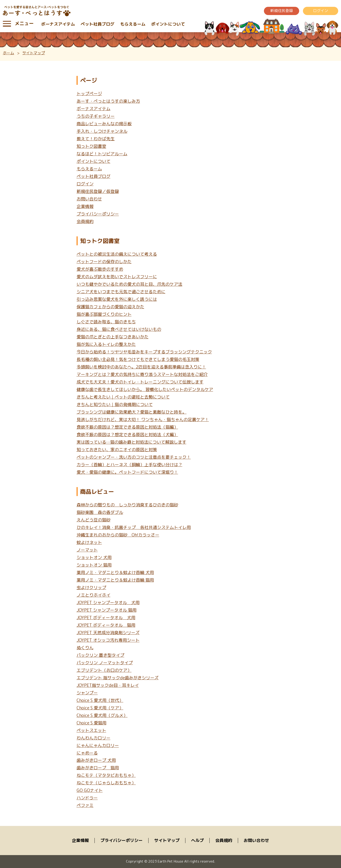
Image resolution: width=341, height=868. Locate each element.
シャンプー (87, 693)
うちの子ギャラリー (96, 116)
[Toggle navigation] (7, 24)
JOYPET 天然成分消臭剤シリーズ (108, 633)
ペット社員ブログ (98, 24)
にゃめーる (87, 753)
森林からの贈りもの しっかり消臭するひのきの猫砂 (127, 505)
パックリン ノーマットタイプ (105, 663)
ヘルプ (197, 841)
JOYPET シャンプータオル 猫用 (107, 610)
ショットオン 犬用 (94, 557)
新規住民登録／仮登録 (98, 191)
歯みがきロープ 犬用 (96, 760)
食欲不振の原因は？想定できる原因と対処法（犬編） (127, 435)
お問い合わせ (89, 199)
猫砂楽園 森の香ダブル (100, 512)
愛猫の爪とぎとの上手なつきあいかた (113, 337)
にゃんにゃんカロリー (98, 745)
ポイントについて (168, 24)
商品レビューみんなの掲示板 (104, 124)
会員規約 (85, 221)
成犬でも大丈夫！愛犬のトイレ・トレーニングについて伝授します (140, 382)
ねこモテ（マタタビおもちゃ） (106, 776)
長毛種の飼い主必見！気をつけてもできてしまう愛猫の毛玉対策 (138, 359)
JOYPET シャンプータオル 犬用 (108, 603)
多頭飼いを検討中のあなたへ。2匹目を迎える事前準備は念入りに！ (141, 367)
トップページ (89, 94)
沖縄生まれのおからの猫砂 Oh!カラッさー (118, 535)
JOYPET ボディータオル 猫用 (106, 625)
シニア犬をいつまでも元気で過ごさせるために (121, 292)
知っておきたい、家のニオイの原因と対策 (117, 450)
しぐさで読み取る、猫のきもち (106, 322)
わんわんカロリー (94, 738)
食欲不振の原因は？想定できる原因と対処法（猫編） (127, 427)
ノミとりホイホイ (94, 595)
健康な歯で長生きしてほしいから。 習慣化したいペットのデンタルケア (145, 389)
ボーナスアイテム (58, 24)
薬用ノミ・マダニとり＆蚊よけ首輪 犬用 (115, 573)
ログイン (321, 11)
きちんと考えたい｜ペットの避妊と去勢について (123, 397)
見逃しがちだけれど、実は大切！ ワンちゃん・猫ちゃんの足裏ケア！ (143, 420)
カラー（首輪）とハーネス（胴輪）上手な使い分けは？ (129, 465)
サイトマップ (167, 841)
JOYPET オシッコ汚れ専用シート (108, 640)
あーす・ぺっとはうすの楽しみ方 (108, 101)
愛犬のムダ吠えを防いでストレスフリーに (117, 277)
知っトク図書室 (91, 146)
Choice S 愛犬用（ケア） (100, 708)
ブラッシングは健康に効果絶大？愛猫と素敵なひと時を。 (132, 412)
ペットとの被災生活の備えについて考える (117, 254)
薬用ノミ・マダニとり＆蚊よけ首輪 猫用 (115, 580)
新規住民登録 (282, 11)
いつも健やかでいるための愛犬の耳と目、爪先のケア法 (129, 284)
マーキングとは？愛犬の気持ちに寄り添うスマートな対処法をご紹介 (142, 374)
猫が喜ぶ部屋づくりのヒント (104, 314)
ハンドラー (87, 798)
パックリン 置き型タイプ (100, 655)
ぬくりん (85, 648)
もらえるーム (133, 24)
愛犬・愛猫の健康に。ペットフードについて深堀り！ (127, 472)
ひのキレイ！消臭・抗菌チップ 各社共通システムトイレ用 (134, 527)
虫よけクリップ (91, 588)
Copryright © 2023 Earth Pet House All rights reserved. (170, 861)
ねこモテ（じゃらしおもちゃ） (106, 783)
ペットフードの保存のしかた (104, 262)
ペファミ (85, 805)
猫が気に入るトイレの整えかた (106, 344)
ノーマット (87, 550)
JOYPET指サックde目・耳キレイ (108, 685)
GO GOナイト (90, 790)
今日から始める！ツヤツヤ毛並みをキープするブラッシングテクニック (144, 352)
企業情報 (85, 206)
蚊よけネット (89, 542)
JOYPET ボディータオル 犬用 (106, 618)
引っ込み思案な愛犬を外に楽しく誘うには (117, 299)
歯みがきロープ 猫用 (98, 768)
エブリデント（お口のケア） (104, 670)
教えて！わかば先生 (96, 139)
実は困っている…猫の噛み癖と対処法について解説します (131, 442)
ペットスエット (91, 730)
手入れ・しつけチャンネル (102, 131)
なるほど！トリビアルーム (102, 154)
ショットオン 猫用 (94, 565)
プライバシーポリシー (98, 214)
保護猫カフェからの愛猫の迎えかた (110, 307)
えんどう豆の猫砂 (94, 520)
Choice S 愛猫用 (92, 723)
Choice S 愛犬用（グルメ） (102, 715)
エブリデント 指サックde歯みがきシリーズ (118, 678)
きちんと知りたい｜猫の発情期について (115, 405)
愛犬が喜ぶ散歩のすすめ (100, 269)
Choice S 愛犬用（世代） (100, 700)
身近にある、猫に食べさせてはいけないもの (119, 329)
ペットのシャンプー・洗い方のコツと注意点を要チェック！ (134, 457)
